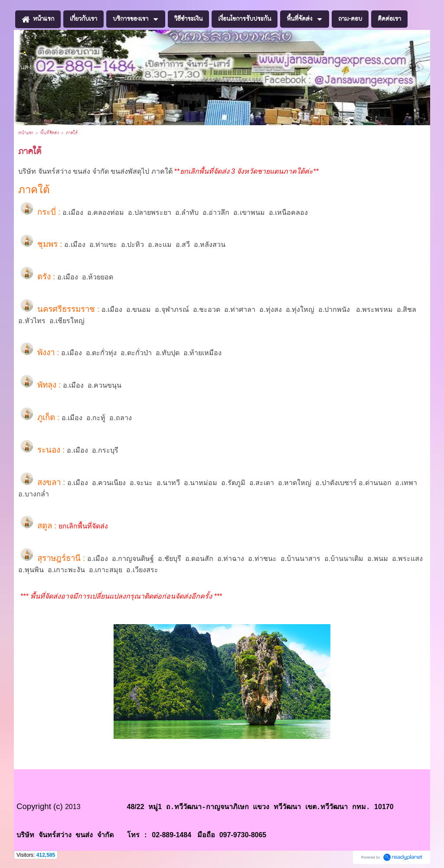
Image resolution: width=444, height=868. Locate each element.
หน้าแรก (26, 133)
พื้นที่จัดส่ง (50, 133)
